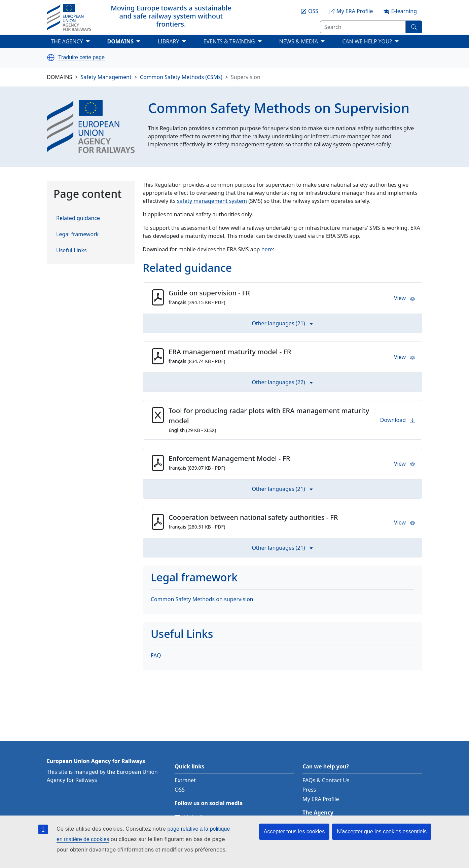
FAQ (156, 655)
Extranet (185, 780)
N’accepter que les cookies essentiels (382, 831)
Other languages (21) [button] (282, 323)
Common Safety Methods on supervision (202, 599)
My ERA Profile (321, 799)
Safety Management (106, 77)
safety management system (212, 201)
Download (398, 420)
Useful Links (71, 250)
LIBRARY (168, 41)
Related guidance (78, 218)
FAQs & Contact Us (326, 780)
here (267, 249)
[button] (51, 58)
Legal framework (77, 234)
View (405, 298)
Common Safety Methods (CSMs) (181, 77)
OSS (180, 790)
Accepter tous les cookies (294, 831)
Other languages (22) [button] (282, 382)
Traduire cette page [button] (81, 58)
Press (309, 790)
